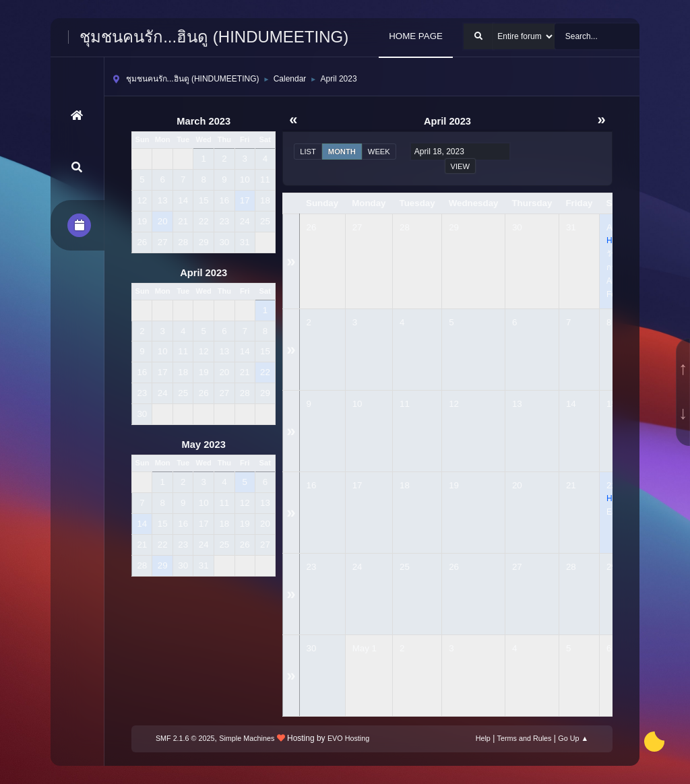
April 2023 (203, 273)
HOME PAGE (416, 36)
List (308, 152)
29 (454, 227)
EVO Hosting (348, 738)
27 (357, 227)
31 (571, 227)
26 (312, 227)
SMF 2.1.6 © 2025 (185, 738)
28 (405, 227)
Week (379, 152)
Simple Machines (247, 738)
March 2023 (203, 121)
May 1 (365, 648)
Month (342, 152)
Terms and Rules (525, 738)
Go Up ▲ (573, 738)
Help (483, 738)
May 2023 (204, 445)
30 (517, 227)
